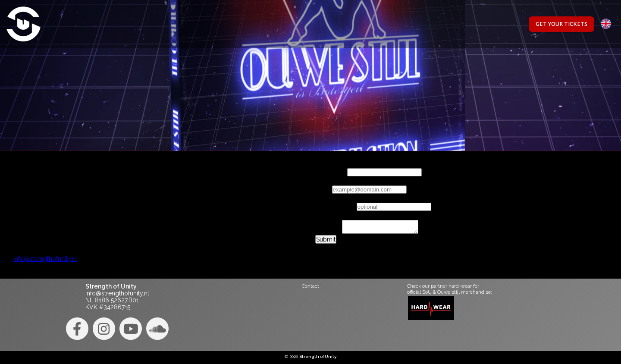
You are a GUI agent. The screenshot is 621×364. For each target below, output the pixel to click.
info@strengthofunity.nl (45, 261)
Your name (330, 172)
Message (328, 234)
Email (323, 189)
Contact (310, 286)
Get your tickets (561, 24)
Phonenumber (335, 207)
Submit (326, 242)
